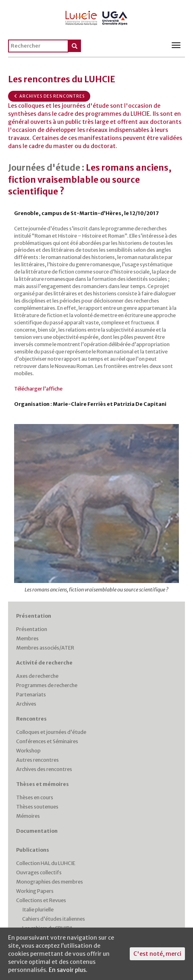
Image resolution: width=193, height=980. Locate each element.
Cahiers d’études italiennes (54, 919)
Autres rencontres (37, 760)
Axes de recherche (37, 676)
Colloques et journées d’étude (51, 732)
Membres (27, 638)
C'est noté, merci (157, 954)
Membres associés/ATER (45, 648)
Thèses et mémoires (43, 784)
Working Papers (35, 891)
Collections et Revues (41, 900)
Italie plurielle (38, 910)
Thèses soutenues (37, 807)
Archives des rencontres (49, 96)
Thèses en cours (35, 797)
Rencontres (31, 719)
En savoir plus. (68, 970)
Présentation (34, 616)
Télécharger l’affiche (38, 389)
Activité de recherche (44, 663)
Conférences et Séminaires (47, 741)
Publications (33, 850)
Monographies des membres (50, 882)
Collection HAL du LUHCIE (46, 863)
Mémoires (28, 816)
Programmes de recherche (47, 685)
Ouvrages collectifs (39, 872)
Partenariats (31, 695)
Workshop (28, 751)
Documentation (37, 831)
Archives (26, 704)
